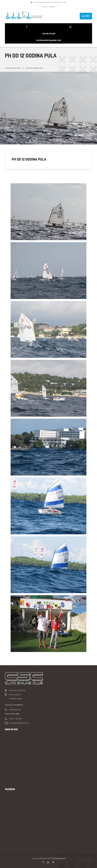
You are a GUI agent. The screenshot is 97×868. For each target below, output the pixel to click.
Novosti (45, 7)
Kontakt (52, 7)
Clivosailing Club (59, 858)
